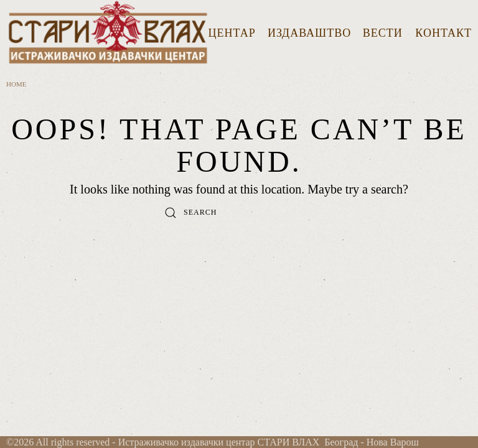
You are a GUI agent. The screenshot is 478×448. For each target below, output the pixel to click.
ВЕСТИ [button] (386, 33)
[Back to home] (107, 34)
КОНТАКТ (443, 33)
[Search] (239, 213)
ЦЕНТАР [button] (235, 33)
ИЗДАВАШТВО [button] (309, 33)
